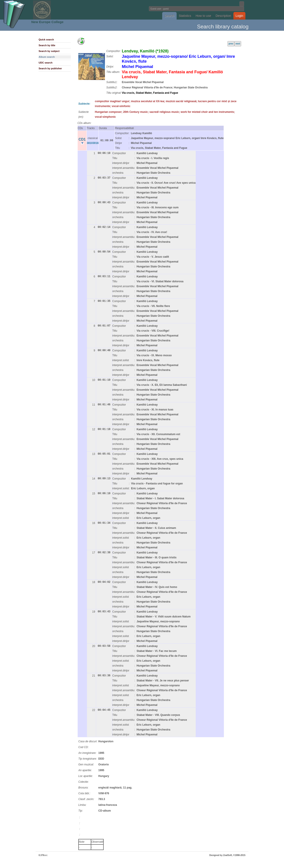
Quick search (46, 40)
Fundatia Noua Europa (69, 10)
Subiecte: (84, 104)
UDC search (45, 63)
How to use (203, 16)
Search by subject (49, 51)
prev (231, 44)
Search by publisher (50, 68)
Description (223, 16)
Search (169, 16)
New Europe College (47, 22)
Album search (47, 57)
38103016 (93, 143)
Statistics (185, 16)
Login (239, 16)
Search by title (47, 45)
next (238, 44)
